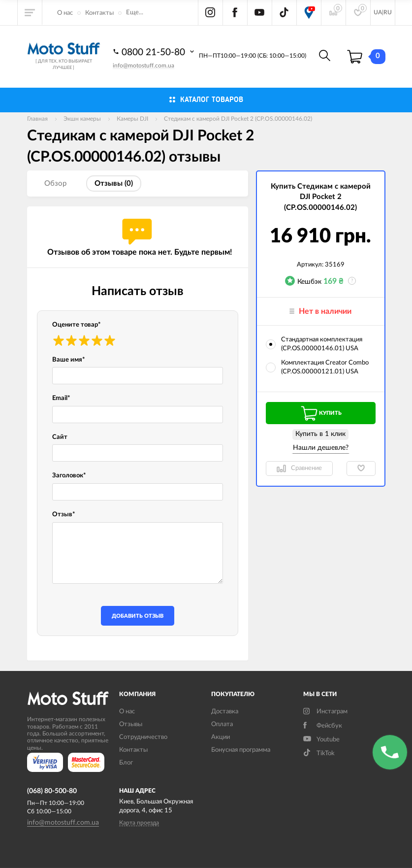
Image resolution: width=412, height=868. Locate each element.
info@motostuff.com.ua (143, 66)
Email (61, 398)
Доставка (225, 712)
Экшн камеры (82, 119)
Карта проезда (139, 823)
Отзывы (131, 724)
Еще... (135, 13)
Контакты (99, 13)
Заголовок (69, 476)
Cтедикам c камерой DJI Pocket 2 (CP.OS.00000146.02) (238, 119)
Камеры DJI (132, 119)
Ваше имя (69, 360)
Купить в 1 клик (320, 434)
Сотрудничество (143, 737)
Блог (126, 763)
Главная (37, 119)
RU (388, 12)
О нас (65, 13)
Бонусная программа (241, 750)
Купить (320, 413)
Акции (221, 737)
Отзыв (64, 515)
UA (378, 12)
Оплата (222, 724)
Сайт (60, 437)
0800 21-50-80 (155, 52)
